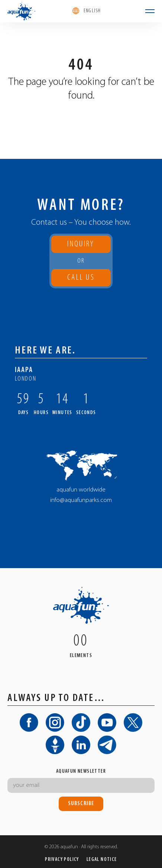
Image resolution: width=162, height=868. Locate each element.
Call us (81, 280)
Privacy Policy (62, 860)
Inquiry (81, 244)
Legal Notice (102, 860)
